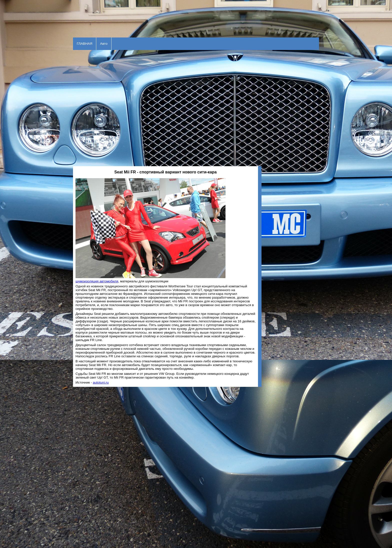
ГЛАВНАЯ (84, 44)
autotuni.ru (101, 382)
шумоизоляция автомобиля (97, 281)
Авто (104, 44)
